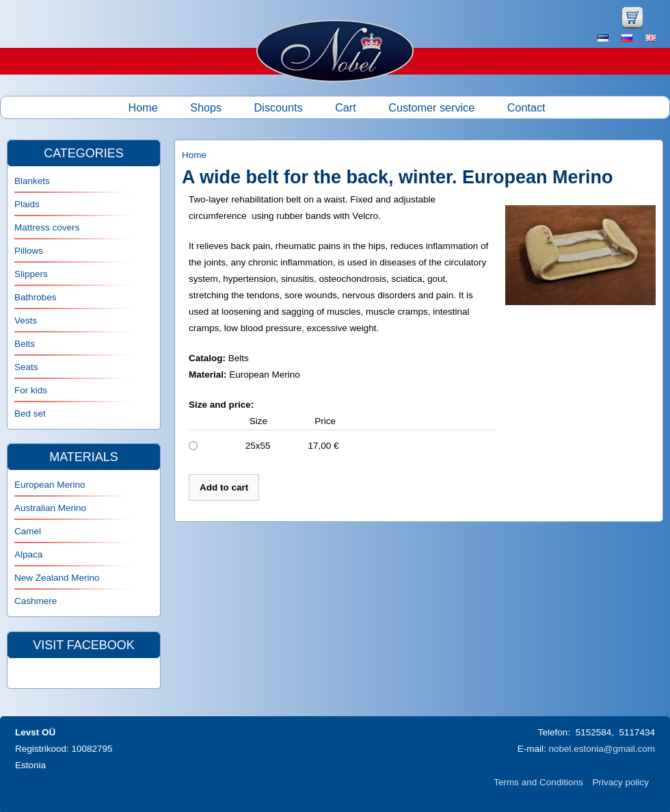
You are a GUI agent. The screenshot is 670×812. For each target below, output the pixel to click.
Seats (26, 367)
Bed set (30, 414)
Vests (26, 320)
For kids (31, 390)
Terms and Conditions (538, 782)
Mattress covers (47, 227)
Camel (28, 531)
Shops (206, 107)
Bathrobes (36, 297)
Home (143, 107)
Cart (346, 107)
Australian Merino (50, 508)
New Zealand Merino (57, 578)
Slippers (31, 274)
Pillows (29, 251)
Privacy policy (620, 782)
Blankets (32, 181)
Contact (526, 107)
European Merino (50, 485)
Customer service (431, 107)
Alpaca (28, 554)
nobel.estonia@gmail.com (602, 749)
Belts (25, 344)
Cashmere (36, 601)
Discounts (279, 107)
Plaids (27, 204)
